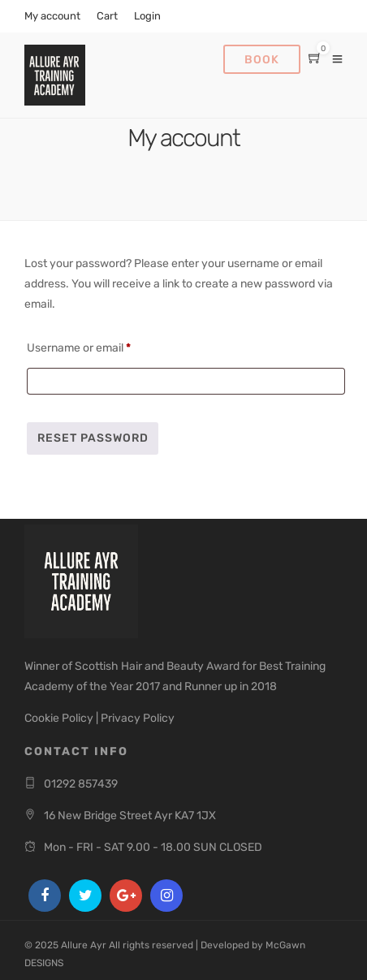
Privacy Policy (138, 718)
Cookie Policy (59, 718)
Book (262, 60)
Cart (107, 16)
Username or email (101, 346)
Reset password (93, 438)
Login (147, 16)
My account (52, 16)
